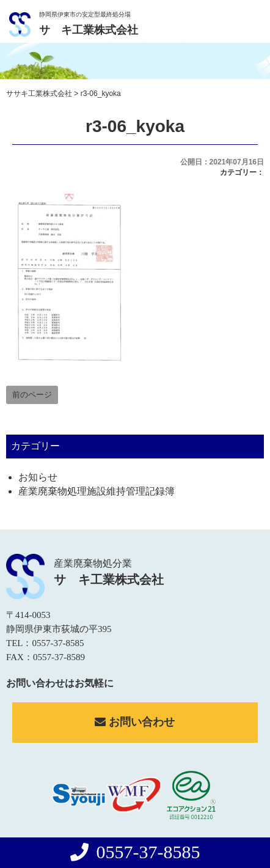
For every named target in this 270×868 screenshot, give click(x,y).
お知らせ (38, 477)
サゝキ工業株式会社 (89, 30)
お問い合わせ (135, 722)
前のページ (32, 395)
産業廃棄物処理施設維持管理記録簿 (97, 491)
